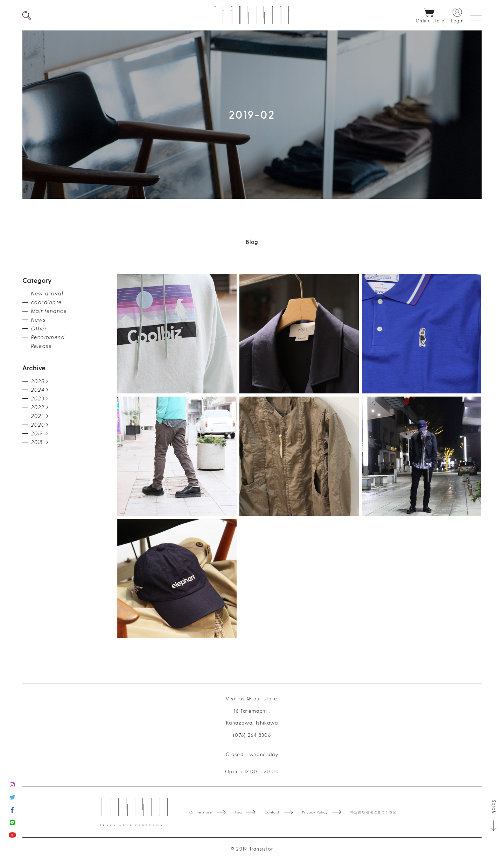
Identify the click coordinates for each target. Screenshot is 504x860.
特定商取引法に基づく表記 (373, 812)
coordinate (47, 302)
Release (41, 346)
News (38, 320)
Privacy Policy (315, 812)
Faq (238, 812)
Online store (201, 812)
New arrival (47, 293)
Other (39, 328)
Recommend (48, 337)
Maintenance (49, 311)
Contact (272, 812)
